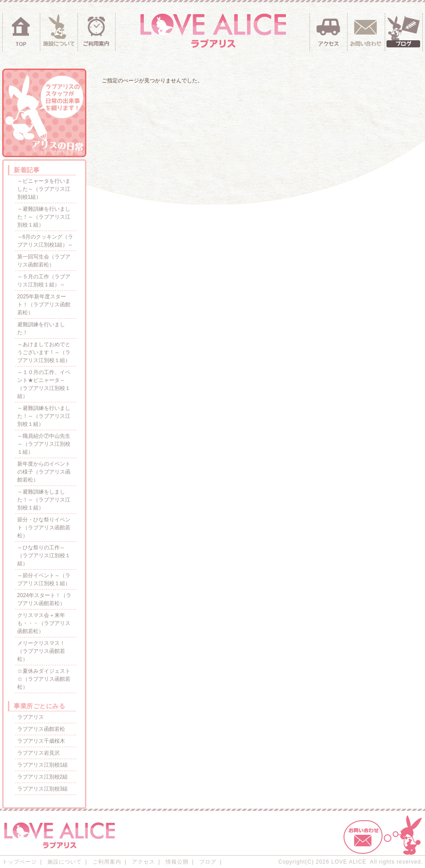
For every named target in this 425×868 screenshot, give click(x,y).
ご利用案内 (107, 862)
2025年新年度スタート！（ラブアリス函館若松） (44, 305)
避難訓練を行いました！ (41, 328)
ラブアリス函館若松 (41, 729)
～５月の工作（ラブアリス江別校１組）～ (44, 281)
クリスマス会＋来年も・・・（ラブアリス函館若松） (44, 623)
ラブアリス (31, 717)
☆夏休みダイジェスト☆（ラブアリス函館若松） (44, 679)
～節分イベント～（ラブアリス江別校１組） (44, 579)
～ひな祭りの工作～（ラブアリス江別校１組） (44, 556)
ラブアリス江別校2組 (43, 777)
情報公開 (177, 862)
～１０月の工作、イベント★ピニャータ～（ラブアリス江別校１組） (44, 384)
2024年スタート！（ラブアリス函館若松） (44, 599)
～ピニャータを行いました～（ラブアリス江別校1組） (44, 189)
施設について (65, 862)
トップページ (19, 862)
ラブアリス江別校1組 (43, 765)
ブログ (208, 862)
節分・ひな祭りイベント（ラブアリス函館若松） (44, 528)
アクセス (143, 862)
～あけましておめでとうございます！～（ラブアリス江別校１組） (44, 352)
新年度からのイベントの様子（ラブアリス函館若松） (44, 472)
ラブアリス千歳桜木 (41, 741)
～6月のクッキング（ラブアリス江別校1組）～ (45, 241)
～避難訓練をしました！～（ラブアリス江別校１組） (44, 500)
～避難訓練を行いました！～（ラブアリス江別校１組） (44, 217)
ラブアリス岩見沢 (39, 753)
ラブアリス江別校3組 (43, 789)
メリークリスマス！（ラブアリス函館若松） (41, 651)
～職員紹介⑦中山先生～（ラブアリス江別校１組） (44, 444)
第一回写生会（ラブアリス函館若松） (44, 261)
